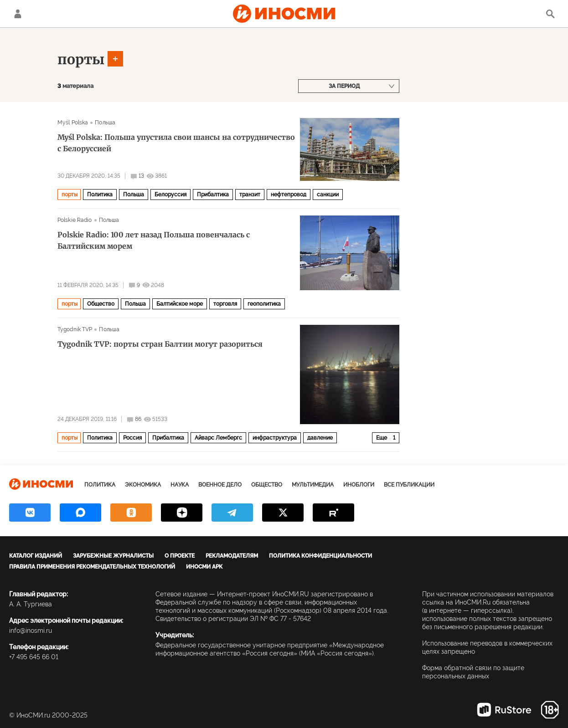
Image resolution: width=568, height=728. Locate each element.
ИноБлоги (359, 485)
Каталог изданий (36, 556)
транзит (250, 195)
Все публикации (409, 485)
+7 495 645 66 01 (34, 657)
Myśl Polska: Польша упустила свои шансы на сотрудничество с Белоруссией (176, 143)
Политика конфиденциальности (320, 556)
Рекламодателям (232, 556)
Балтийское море (180, 304)
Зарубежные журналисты (113, 556)
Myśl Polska (73, 123)
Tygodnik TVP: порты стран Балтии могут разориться (160, 344)
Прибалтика (213, 195)
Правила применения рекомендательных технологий (92, 567)
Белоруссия (170, 195)
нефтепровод (289, 195)
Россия (132, 438)
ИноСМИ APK (204, 567)
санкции (328, 195)
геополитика (264, 304)
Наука (180, 485)
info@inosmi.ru (31, 631)
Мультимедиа (313, 485)
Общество (101, 304)
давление (320, 438)
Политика (100, 195)
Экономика (143, 485)
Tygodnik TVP (75, 329)
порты (81, 59)
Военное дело (220, 485)
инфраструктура (275, 438)
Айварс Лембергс (218, 438)
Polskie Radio (75, 220)
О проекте (180, 556)
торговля (225, 304)
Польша (105, 123)
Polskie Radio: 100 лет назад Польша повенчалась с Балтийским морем (154, 240)
